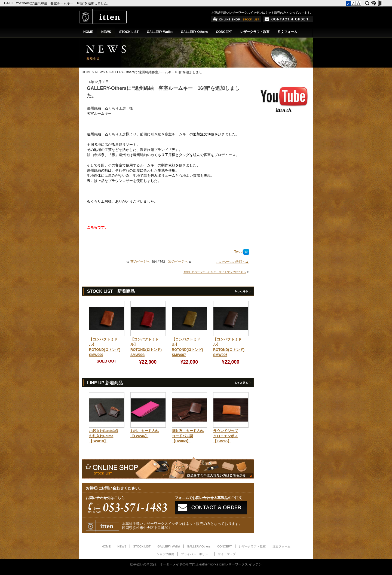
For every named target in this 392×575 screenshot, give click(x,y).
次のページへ (178, 261)
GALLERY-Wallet (160, 32)
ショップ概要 (165, 554)
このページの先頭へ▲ (232, 262)
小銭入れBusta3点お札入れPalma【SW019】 (104, 436)
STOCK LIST (129, 32)
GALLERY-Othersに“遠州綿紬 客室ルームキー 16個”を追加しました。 (58, 3)
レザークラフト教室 (255, 32)
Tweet (239, 252)
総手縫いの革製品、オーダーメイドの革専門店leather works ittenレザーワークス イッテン (196, 564)
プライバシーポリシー (196, 554)
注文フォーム (287, 32)
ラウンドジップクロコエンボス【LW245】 (226, 436)
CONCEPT (224, 32)
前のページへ (140, 261)
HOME (88, 32)
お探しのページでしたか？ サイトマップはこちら (215, 272)
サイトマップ (227, 554)
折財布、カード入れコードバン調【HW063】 (188, 436)
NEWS (106, 32)
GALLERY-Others (194, 32)
